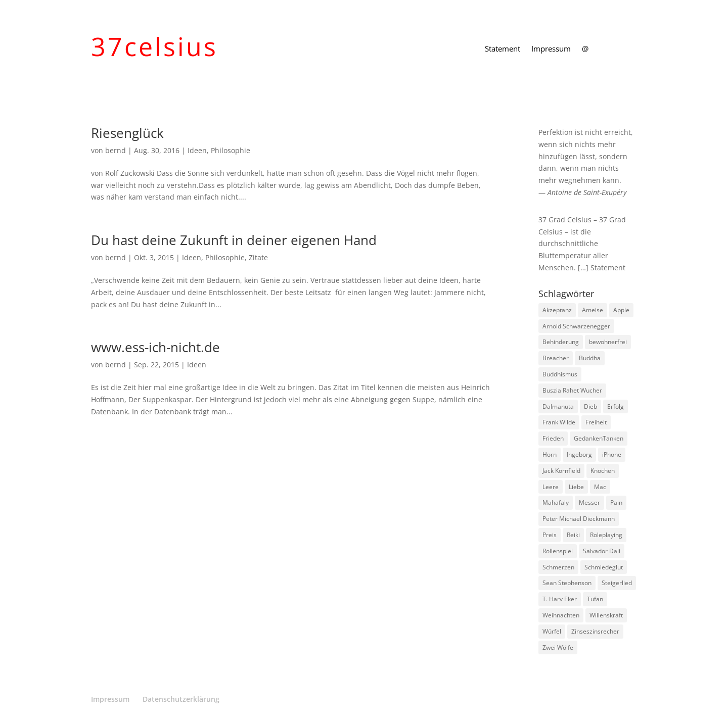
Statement (503, 49)
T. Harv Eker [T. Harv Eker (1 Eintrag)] (560, 599)
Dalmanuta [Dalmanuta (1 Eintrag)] (558, 406)
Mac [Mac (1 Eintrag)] (600, 487)
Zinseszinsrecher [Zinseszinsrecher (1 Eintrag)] (595, 631)
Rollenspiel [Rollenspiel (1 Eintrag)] (558, 551)
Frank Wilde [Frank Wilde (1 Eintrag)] (559, 422)
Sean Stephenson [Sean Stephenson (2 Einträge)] (567, 583)
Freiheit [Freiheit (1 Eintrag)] (596, 422)
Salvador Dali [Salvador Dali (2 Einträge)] (602, 551)
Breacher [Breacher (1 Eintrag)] (556, 358)
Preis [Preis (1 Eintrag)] (550, 535)
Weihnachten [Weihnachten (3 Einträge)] (561, 615)
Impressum (551, 49)
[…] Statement (602, 268)
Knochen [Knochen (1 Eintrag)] (603, 471)
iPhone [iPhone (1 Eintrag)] (612, 454)
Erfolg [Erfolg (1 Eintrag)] (616, 406)
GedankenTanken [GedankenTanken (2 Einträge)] (599, 438)
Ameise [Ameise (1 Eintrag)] (593, 310)
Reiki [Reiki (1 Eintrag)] (573, 535)
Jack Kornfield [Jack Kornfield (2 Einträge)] (561, 471)
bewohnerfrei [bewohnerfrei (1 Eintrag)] (608, 342)
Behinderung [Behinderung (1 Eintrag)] (561, 342)
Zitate (258, 257)
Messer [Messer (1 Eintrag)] (589, 502)
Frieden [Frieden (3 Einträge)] (553, 438)
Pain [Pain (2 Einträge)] (616, 502)
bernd (116, 150)
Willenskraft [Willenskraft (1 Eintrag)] (606, 615)
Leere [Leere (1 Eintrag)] (551, 487)
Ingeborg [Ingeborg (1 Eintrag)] (579, 454)
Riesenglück (127, 133)
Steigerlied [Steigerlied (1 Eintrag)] (617, 583)
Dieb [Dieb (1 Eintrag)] (590, 406)
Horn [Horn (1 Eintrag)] (550, 454)
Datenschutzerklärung (181, 699)
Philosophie (231, 150)
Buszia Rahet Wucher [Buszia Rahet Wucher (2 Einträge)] (572, 390)
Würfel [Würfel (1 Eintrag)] (552, 631)
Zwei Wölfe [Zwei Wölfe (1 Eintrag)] (558, 647)
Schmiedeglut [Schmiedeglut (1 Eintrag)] (604, 567)
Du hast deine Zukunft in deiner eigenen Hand (234, 240)
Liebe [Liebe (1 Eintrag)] (576, 487)
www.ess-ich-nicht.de (155, 347)
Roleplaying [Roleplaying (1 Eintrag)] (606, 535)
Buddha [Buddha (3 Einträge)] (590, 358)
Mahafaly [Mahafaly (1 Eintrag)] (556, 502)
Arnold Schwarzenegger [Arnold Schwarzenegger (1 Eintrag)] (576, 326)
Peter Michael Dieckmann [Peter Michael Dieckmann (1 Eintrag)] (579, 519)
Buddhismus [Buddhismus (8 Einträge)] (560, 374)
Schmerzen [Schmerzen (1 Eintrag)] (558, 567)
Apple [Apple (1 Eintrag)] (621, 310)
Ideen (197, 150)
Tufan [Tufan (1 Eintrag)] (595, 599)
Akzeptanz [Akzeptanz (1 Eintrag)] (557, 310)
